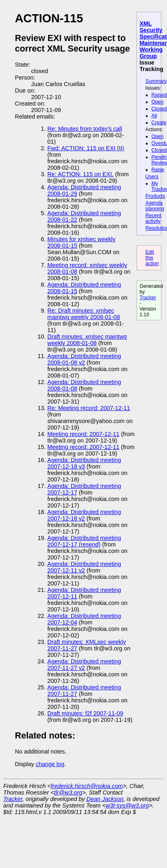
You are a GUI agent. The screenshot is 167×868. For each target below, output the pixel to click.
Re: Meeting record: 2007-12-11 (89, 408)
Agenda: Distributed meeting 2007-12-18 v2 (84, 515)
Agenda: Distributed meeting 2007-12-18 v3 (84, 463)
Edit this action (152, 258)
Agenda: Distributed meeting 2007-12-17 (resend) (84, 541)
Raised (159, 95)
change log (50, 764)
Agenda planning (155, 206)
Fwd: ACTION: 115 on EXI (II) (86, 148)
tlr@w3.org (68, 792)
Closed (159, 109)
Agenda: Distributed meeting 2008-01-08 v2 (84, 359)
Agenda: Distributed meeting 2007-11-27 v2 (84, 665)
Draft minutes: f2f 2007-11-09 (85, 713)
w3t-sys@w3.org (127, 805)
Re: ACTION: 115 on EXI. (80, 174)
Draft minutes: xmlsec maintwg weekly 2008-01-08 (87, 340)
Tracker (148, 298)
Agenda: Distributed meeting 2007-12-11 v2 (84, 567)
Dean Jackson (105, 799)
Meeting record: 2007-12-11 (83, 434)
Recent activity (153, 218)
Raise (158, 170)
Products (155, 196)
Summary (156, 81)
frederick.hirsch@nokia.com (87, 786)
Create (159, 123)
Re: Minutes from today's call (85, 129)
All (154, 116)
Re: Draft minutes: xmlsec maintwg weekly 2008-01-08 (84, 314)
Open (158, 102)
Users (152, 177)
